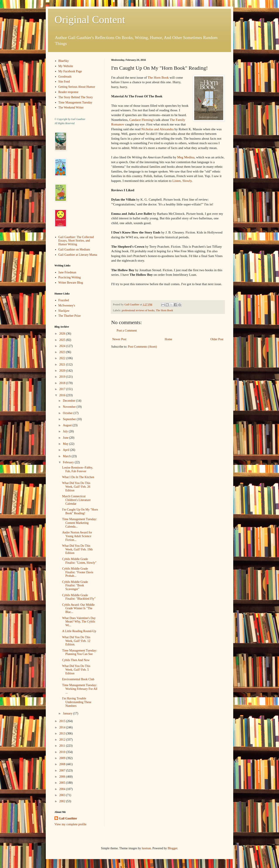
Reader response (68, 92)
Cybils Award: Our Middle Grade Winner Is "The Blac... (78, 608)
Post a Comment (127, 331)
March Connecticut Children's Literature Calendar (76, 500)
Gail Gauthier (68, 818)
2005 (63, 783)
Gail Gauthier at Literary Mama (78, 255)
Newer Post (119, 339)
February (69, 462)
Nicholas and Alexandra (158, 129)
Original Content (90, 19)
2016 (63, 395)
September (70, 419)
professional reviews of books (138, 310)
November (70, 407)
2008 (63, 764)
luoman (146, 848)
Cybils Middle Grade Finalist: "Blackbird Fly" (79, 597)
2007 (63, 771)
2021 (63, 365)
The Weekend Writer (71, 107)
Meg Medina (186, 157)
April (66, 450)
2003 (63, 795)
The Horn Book (158, 77)
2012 (63, 740)
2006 (63, 777)
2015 (63, 721)
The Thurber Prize (70, 316)
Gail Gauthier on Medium (74, 250)
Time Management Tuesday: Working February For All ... (80, 689)
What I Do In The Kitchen (78, 477)
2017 (63, 389)
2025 (63, 340)
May (66, 444)
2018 (63, 383)
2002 (63, 801)
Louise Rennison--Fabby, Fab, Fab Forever (77, 469)
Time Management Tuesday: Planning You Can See (80, 652)
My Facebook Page (70, 71)
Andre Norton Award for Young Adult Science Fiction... (77, 536)
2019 (63, 377)
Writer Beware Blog (71, 283)
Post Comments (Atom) (142, 347)
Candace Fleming (141, 120)
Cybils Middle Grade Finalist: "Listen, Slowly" (79, 561)
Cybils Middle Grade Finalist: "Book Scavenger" (75, 586)
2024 (63, 346)
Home (168, 339)
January (68, 713)
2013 (63, 733)
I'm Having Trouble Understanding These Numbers (77, 702)
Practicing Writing (70, 277)
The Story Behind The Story (76, 97)
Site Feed (64, 82)
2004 (63, 789)
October (68, 413)
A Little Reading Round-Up (79, 631)
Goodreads (65, 77)
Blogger (172, 848)
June (66, 438)
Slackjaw (64, 311)
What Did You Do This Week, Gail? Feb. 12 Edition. (76, 641)
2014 (63, 727)
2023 (63, 352)
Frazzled (64, 300)
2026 (63, 334)
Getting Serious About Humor (77, 87)
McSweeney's (67, 305)
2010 (63, 752)
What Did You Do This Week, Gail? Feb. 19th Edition (77, 549)
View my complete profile (71, 824)
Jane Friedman (67, 272)
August (68, 425)
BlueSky (64, 61)
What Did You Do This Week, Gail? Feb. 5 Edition (76, 670)
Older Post (217, 339)
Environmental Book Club (78, 679)
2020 (63, 371)
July (66, 431)
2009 (63, 758)
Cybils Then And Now (76, 660)
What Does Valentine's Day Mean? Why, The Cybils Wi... (79, 622)
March (67, 456)
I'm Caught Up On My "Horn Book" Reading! (80, 511)
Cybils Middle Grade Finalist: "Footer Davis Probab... (78, 572)
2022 (63, 358)
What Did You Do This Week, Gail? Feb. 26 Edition (76, 487)
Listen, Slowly (182, 181)
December (69, 401)
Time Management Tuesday (75, 102)
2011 (63, 746)
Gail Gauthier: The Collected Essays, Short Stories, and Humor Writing (76, 241)
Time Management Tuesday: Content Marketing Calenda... (80, 523)
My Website (66, 66)
